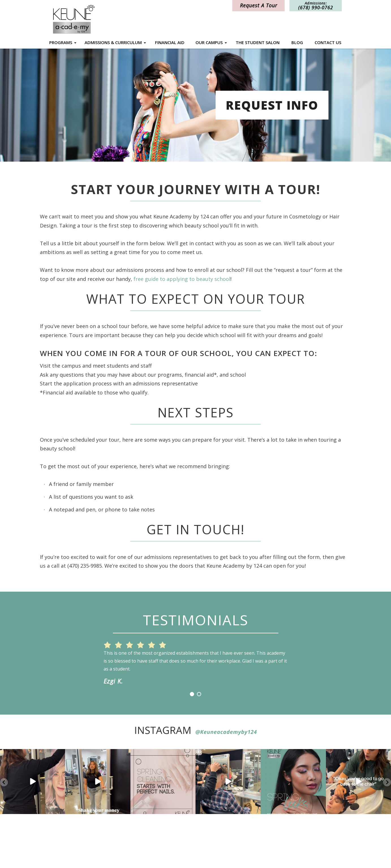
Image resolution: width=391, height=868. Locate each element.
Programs (61, 43)
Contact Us (328, 42)
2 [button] (199, 694)
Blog (297, 42)
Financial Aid (170, 42)
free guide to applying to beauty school (182, 279)
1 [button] (192, 694)
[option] (195, 659)
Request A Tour (259, 5)
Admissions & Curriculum (113, 43)
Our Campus (209, 43)
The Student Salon (258, 42)
